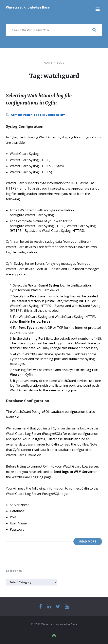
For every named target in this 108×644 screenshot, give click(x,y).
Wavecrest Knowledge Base (28, 7)
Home (48, 63)
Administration (22, 115)
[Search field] (54, 30)
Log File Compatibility (49, 115)
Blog (61, 63)
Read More (88, 541)
